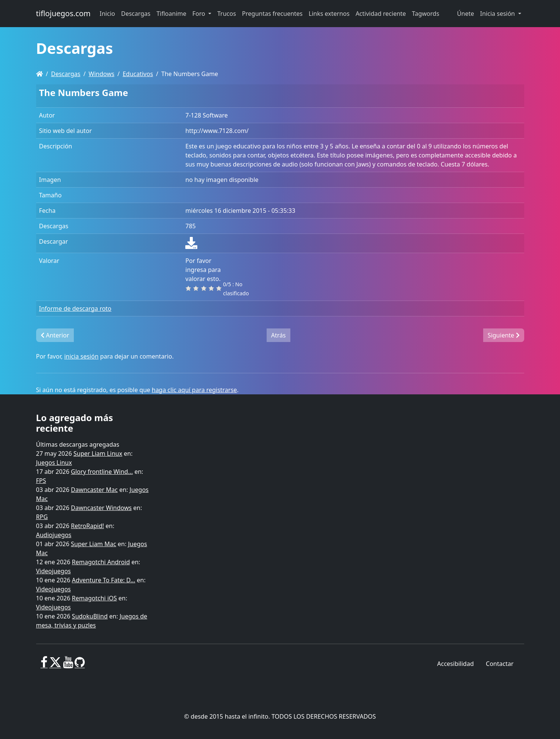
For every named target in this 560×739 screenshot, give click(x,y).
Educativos (138, 74)
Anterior (55, 335)
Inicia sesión (498, 14)
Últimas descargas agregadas (78, 444)
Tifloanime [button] (171, 14)
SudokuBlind (90, 616)
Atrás (278, 335)
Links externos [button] (329, 14)
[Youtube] (68, 665)
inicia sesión (81, 356)
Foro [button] (200, 14)
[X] (55, 665)
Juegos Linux (54, 463)
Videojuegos (54, 571)
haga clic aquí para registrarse (194, 390)
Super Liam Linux (98, 453)
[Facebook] (44, 665)
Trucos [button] (227, 14)
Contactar (500, 664)
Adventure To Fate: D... (104, 580)
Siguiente (504, 335)
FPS (41, 481)
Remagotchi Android (101, 562)
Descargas (66, 74)
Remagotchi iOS (94, 598)
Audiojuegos (54, 535)
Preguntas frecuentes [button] (272, 14)
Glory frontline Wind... (102, 472)
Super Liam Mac (93, 544)
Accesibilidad (455, 664)
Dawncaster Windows (101, 508)
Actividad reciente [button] (381, 14)
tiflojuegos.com (63, 13)
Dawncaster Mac (94, 490)
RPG (42, 517)
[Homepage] (40, 74)
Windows (101, 74)
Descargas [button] (136, 14)
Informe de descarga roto (75, 308)
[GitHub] (80, 665)
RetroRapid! (87, 526)
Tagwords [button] (426, 14)
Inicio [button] (108, 14)
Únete (465, 14)
